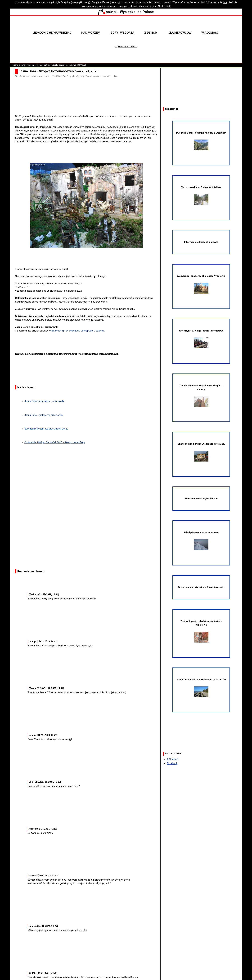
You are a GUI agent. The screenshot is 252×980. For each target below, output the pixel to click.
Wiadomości (210, 33)
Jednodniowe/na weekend (52, 33)
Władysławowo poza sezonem (201, 541)
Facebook (172, 763)
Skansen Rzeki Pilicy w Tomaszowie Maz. (201, 452)
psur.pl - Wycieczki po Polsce (126, 12)
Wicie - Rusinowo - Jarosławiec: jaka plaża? (201, 688)
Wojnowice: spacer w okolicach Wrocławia (201, 284)
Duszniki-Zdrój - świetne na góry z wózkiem (201, 141)
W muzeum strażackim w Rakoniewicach (201, 587)
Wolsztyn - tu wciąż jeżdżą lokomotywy (201, 339)
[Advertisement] (88, 105)
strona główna (19, 65)
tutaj (225, 2)
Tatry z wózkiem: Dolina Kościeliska (201, 195)
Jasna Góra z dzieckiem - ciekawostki (44, 401)
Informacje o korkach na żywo (201, 242)
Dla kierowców (180, 33)
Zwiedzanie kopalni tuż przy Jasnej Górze (46, 429)
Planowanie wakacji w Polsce (201, 499)
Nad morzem (91, 33)
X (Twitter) (173, 759)
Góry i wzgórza (122, 33)
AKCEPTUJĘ (164, 6)
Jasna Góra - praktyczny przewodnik (44, 415)
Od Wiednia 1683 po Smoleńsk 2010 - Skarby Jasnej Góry (55, 442)
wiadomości (33, 65)
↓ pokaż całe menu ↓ (126, 46)
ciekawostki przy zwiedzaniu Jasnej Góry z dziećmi (77, 331)
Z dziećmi (151, 33)
